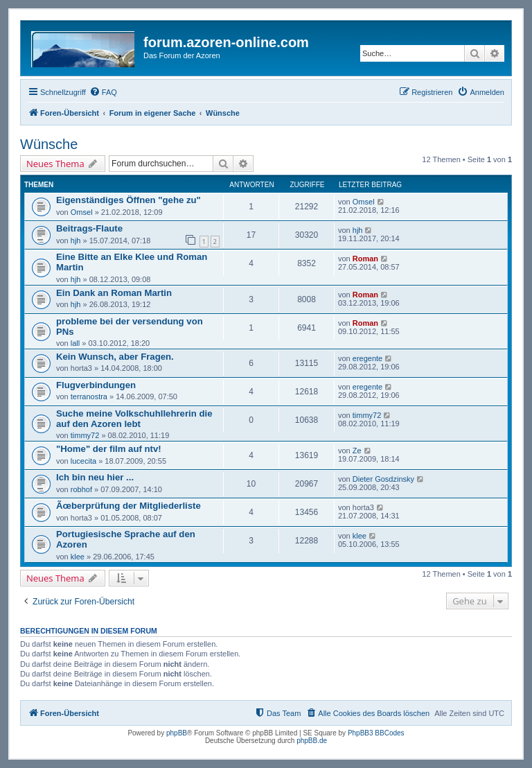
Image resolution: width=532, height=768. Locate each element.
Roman (365, 259)
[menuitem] (103, 92)
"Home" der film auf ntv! (109, 449)
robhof (81, 489)
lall (75, 343)
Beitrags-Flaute (89, 228)
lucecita (83, 461)
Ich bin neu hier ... (95, 477)
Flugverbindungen (96, 385)
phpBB (177, 733)
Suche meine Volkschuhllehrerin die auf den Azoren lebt (134, 419)
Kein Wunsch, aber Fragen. (115, 357)
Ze (357, 451)
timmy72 (85, 435)
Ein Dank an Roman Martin (114, 293)
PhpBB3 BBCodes (376, 733)
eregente (367, 358)
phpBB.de (312, 741)
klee (78, 557)
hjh (76, 241)
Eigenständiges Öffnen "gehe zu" (128, 200)
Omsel (82, 212)
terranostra (89, 396)
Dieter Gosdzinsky (383, 479)
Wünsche (49, 144)
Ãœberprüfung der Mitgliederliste (128, 506)
